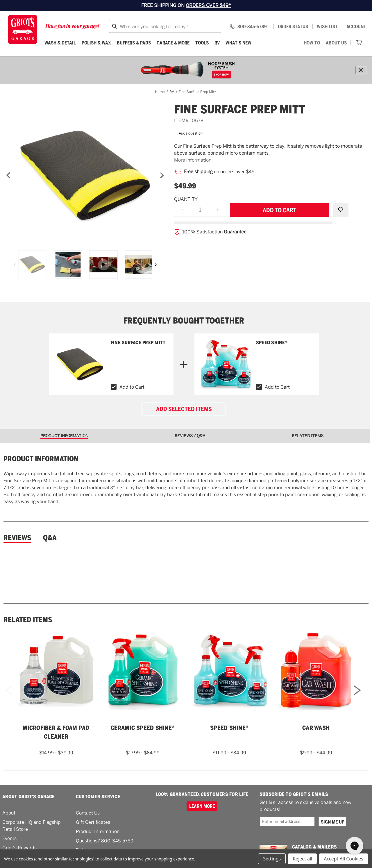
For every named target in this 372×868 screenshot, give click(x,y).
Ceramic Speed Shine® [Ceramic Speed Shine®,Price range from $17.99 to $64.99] (143, 728)
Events (9, 838)
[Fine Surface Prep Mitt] (85, 175)
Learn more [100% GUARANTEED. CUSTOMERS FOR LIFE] (202, 806)
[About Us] (336, 43)
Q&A (50, 538)
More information (193, 160)
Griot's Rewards (19, 848)
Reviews (17, 538)
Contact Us (88, 813)
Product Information (98, 832)
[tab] (66, 436)
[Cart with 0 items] (359, 43)
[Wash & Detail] (60, 43)
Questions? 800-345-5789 (105, 841)
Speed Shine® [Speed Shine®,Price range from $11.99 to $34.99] (272, 343)
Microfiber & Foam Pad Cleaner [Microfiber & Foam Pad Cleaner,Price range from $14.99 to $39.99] (56, 732)
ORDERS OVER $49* (208, 5)
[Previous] (8, 175)
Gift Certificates (93, 822)
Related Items (28, 620)
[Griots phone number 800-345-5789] (248, 26)
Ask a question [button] (191, 133)
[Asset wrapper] (103, 265)
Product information (41, 459)
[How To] (312, 43)
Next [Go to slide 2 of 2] (357, 698)
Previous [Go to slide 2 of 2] (9, 698)
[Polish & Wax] (96, 43)
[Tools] (202, 43)
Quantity (186, 199)
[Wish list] (327, 26)
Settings (272, 859)
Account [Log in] (356, 26)
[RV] (217, 43)
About (9, 813)
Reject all (302, 859)
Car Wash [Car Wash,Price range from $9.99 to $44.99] (316, 728)
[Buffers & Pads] (134, 43)
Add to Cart (132, 387)
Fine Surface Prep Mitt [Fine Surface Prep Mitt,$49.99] (138, 343)
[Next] (162, 175)
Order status (293, 26)
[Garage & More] (173, 43)
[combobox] (165, 26)
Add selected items (184, 409)
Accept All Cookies (344, 859)
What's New (238, 43)
